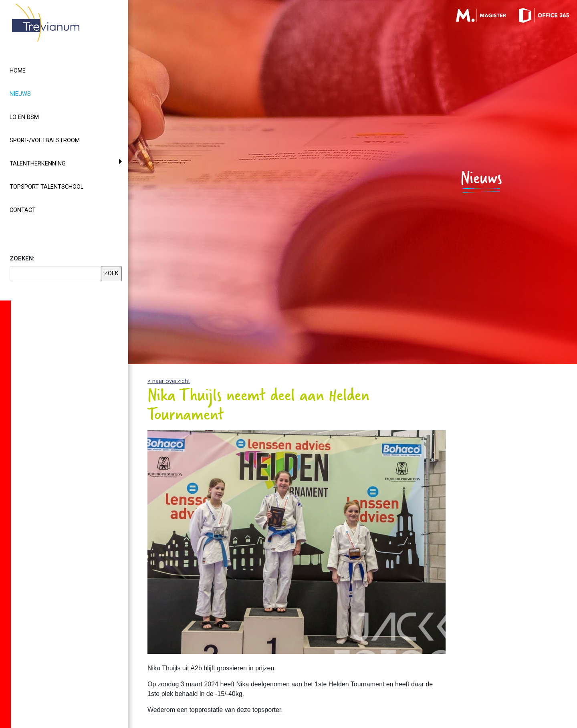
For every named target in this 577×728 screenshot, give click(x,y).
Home (18, 71)
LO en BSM (24, 117)
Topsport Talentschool (46, 187)
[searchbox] (55, 274)
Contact (23, 210)
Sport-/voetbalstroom (45, 140)
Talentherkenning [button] (38, 164)
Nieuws (35, 93)
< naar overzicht (169, 381)
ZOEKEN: (22, 259)
